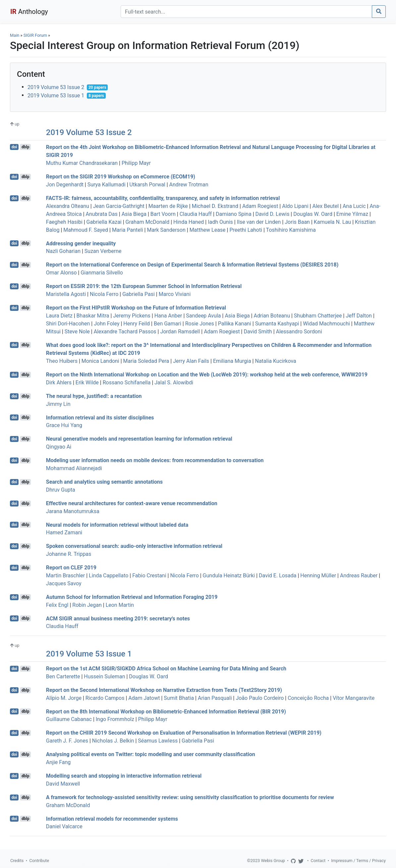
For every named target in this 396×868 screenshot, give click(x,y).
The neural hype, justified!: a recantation (94, 396)
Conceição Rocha (308, 698)
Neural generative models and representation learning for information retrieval (139, 439)
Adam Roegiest (260, 206)
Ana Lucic (354, 206)
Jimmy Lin (58, 404)
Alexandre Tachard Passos (125, 332)
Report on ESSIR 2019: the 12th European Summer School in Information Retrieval (144, 286)
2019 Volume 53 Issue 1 (56, 96)
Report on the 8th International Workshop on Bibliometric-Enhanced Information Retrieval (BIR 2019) (166, 711)
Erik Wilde (87, 383)
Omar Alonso (61, 273)
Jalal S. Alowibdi (174, 383)
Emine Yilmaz (352, 214)
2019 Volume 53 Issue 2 (56, 87)
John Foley (107, 324)
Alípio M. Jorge (64, 698)
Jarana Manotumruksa (73, 511)
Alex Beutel (325, 206)
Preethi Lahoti (246, 230)
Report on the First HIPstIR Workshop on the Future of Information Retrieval (136, 308)
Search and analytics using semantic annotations (104, 482)
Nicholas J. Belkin (113, 741)
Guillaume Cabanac (69, 719)
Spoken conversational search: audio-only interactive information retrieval (134, 546)
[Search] (246, 12)
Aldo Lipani (295, 206)
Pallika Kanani (235, 324)
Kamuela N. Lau (332, 222)
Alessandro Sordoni (299, 332)
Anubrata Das (102, 214)
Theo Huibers (62, 361)
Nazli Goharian (63, 251)
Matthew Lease (208, 230)
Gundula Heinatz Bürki (229, 576)
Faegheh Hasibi (64, 222)
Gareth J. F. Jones (67, 741)
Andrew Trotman (189, 185)
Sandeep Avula (203, 316)
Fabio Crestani (149, 576)
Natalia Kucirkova (275, 361)
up (15, 124)
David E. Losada (278, 576)
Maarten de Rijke (168, 206)
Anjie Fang (58, 762)
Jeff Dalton (359, 316)
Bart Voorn (163, 214)
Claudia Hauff (196, 214)
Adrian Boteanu (272, 316)
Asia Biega (134, 214)
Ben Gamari (168, 324)
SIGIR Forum (35, 35)
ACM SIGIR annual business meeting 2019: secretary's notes (118, 618)
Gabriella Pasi (139, 294)
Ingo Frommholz (115, 719)
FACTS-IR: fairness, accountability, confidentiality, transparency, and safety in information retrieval (163, 198)
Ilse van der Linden (259, 222)
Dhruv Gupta (61, 490)
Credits (17, 861)
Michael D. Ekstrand (215, 206)
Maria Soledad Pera (146, 361)
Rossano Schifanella (127, 383)
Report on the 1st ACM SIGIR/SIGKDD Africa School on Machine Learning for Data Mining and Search (166, 669)
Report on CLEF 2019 (71, 568)
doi (14, 147)
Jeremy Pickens (132, 316)
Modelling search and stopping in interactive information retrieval (124, 776)
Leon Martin (120, 605)
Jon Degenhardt (65, 185)
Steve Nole (77, 332)
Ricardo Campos (105, 698)
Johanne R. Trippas (69, 554)
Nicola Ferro (104, 294)
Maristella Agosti (66, 294)
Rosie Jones (200, 324)
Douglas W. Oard (313, 214)
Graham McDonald (148, 222)
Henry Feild (137, 324)
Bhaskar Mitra (93, 316)
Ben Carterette (63, 676)
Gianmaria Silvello (102, 273)
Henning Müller (318, 576)
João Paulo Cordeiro (260, 698)
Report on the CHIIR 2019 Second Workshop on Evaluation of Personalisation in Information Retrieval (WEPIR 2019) (184, 733)
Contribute (39, 861)
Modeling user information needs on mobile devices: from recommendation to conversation (155, 460)
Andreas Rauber (359, 576)
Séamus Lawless (158, 741)
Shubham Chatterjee (318, 316)
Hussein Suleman (104, 676)
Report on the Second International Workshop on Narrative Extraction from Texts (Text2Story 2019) (164, 690)
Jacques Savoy (64, 583)
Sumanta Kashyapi (277, 324)
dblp (25, 147)
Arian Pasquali (215, 698)
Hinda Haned (189, 222)
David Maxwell (63, 784)
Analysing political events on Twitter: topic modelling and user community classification (151, 754)
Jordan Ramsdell (180, 332)
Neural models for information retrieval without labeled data (117, 525)
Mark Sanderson (166, 230)
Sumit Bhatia (179, 698)
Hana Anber (168, 316)
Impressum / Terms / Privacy (358, 861)
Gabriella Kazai (104, 222)
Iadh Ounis (220, 222)
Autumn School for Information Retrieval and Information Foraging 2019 (132, 597)
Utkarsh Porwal (147, 185)
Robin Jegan (87, 605)
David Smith (258, 332)
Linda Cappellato (109, 576)
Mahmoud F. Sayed (86, 230)
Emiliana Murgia (232, 361)
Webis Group (273, 861)
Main (15, 35)
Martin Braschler (65, 576)
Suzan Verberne (103, 251)
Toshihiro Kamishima (291, 230)
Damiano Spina (234, 214)
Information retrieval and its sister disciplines (100, 417)
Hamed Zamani (64, 532)
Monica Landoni (100, 361)
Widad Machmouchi (326, 324)
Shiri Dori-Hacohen (68, 324)
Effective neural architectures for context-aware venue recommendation (132, 503)
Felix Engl (57, 605)
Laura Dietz (59, 316)
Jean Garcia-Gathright (119, 206)
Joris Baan (297, 222)
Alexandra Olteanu (68, 206)
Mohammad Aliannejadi (74, 468)
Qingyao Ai (59, 447)
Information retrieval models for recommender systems (112, 819)
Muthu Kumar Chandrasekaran (82, 163)
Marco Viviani (175, 294)
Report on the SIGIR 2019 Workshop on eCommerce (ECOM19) (121, 177)
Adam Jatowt (144, 698)
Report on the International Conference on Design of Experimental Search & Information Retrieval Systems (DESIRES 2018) (192, 265)
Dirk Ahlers (59, 383)
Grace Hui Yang (64, 425)
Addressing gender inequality (81, 243)
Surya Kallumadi (107, 185)
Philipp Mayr (136, 163)
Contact (318, 861)
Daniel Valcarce (64, 826)
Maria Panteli (128, 230)
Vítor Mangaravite (354, 698)
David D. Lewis (273, 214)
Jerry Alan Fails (191, 361)
